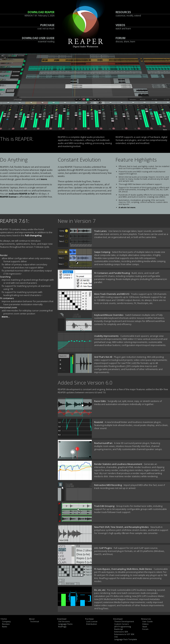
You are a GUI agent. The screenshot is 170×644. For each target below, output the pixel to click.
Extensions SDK (121, 632)
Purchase (89, 619)
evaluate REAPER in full (22, 194)
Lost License (92, 621)
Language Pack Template (126, 639)
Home (4, 619)
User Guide (147, 621)
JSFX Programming (123, 627)
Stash (145, 627)
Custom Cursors (121, 624)
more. (44, 179)
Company (6, 621)
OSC (116, 637)
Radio (5, 627)
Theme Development (124, 621)
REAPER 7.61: (15, 221)
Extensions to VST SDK (124, 634)
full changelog (33, 235)
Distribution (92, 624)
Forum (145, 629)
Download (62, 619)
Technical (35, 621)
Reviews (6, 624)
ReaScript (119, 629)
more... (6, 317)
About (32, 619)
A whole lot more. (127, 207)
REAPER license (8, 197)
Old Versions (64, 621)
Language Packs (65, 624)
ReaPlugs (62, 627)
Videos (145, 624)
